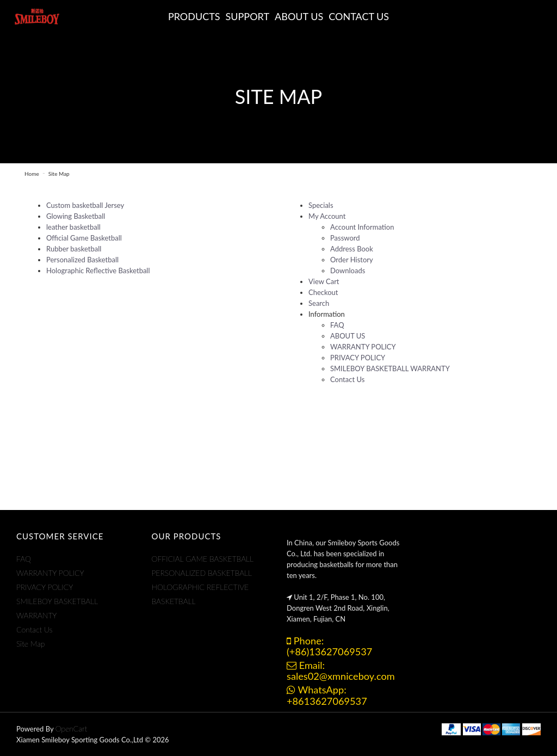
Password (345, 238)
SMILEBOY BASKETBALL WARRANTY (390, 368)
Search (319, 303)
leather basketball (73, 227)
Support (248, 16)
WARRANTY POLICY (363, 347)
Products (194, 16)
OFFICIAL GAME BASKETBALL (203, 559)
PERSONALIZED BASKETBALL (202, 573)
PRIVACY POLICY (358, 358)
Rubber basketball (74, 249)
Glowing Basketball (76, 216)
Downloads (348, 271)
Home (32, 174)
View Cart (324, 281)
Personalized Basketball (82, 260)
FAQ (337, 325)
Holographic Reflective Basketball (98, 271)
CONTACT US (359, 16)
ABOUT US (299, 16)
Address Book (352, 249)
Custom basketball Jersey (85, 205)
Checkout (323, 292)
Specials (321, 205)
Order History (352, 260)
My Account (327, 216)
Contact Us (347, 379)
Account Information (362, 227)
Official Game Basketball (84, 238)
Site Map (59, 174)
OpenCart (72, 729)
